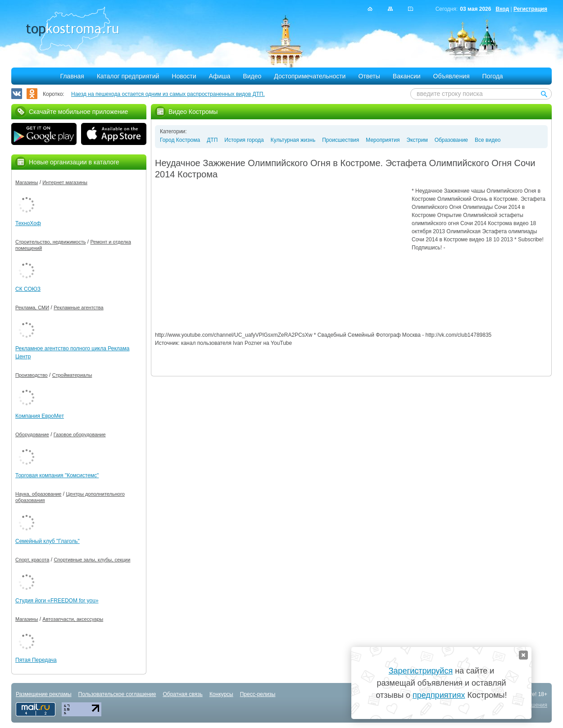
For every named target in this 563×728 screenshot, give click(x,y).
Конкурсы (221, 694)
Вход (502, 9)
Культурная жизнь (293, 140)
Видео (252, 76)
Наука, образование (38, 494)
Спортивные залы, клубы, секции (92, 560)
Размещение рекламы (44, 694)
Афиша (220, 76)
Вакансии (407, 76)
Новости (184, 76)
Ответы (369, 76)
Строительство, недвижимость (50, 242)
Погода (493, 76)
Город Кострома (180, 140)
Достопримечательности (310, 76)
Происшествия (341, 140)
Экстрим (417, 140)
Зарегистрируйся (421, 671)
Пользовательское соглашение (117, 694)
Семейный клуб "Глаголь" (48, 541)
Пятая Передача (36, 660)
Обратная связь (182, 694)
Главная (72, 76)
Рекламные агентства (79, 307)
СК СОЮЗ (28, 289)
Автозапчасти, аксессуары (73, 619)
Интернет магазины (65, 182)
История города (244, 140)
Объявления (452, 76)
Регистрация (530, 9)
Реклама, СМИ (32, 307)
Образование (451, 140)
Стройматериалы (72, 375)
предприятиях (439, 695)
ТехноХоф (28, 223)
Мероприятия (383, 140)
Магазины (27, 182)
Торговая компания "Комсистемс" (57, 475)
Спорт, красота (32, 560)
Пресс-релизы (258, 694)
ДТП (212, 140)
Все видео (488, 140)
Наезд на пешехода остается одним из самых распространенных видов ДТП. (168, 94)
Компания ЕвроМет (40, 416)
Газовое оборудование (80, 434)
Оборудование (32, 434)
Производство (32, 375)
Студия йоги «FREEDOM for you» (57, 601)
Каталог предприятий (128, 76)
